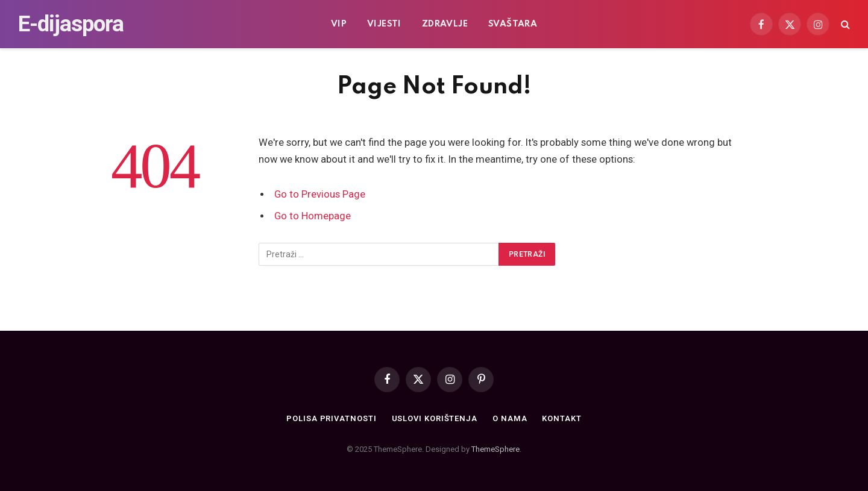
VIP (339, 24)
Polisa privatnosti (331, 418)
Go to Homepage (313, 216)
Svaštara (513, 24)
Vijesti (384, 24)
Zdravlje (445, 24)
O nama (510, 418)
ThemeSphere (495, 449)
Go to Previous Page (320, 194)
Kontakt (561, 418)
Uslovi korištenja (435, 418)
